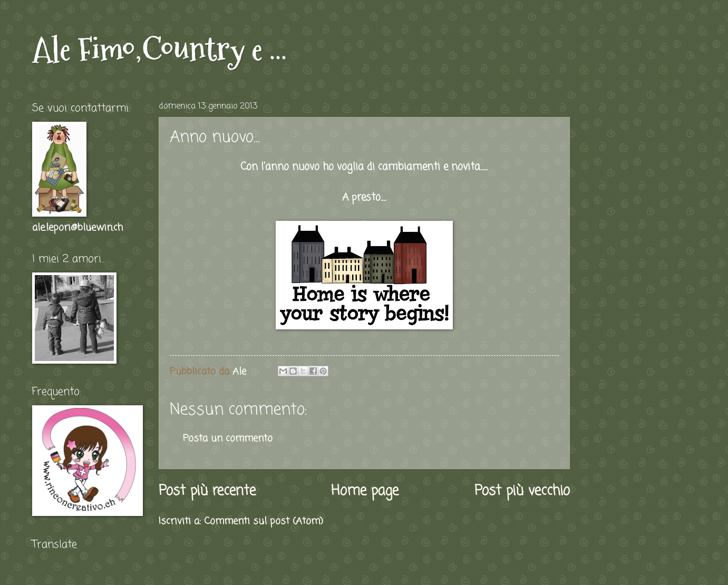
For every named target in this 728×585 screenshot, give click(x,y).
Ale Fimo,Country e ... (159, 49)
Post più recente (207, 491)
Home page (365, 491)
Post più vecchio (522, 491)
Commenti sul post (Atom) (264, 521)
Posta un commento (228, 438)
